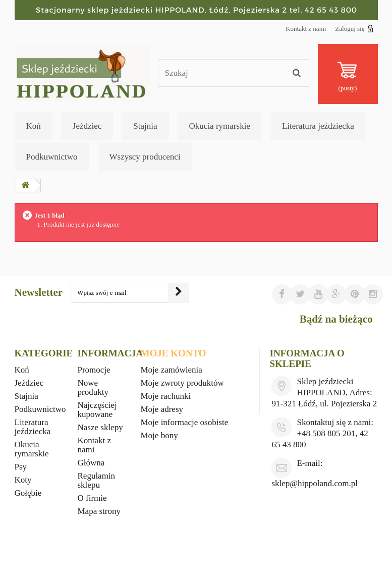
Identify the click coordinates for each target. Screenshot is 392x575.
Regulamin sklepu (97, 480)
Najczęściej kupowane (97, 410)
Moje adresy (162, 409)
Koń (34, 126)
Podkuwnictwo (52, 157)
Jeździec (87, 126)
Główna (91, 463)
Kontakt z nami (306, 29)
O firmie (92, 498)
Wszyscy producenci (145, 157)
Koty (23, 480)
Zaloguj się (354, 28)
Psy (21, 467)
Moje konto (174, 353)
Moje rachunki (166, 396)
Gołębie (28, 493)
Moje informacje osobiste (185, 422)
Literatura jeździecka (318, 126)
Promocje (94, 370)
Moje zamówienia (172, 370)
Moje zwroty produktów (182, 383)
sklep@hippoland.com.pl (315, 483)
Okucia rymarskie (220, 126)
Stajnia (145, 126)
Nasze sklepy (100, 427)
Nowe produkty (93, 387)
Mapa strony (99, 511)
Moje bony (159, 435)
